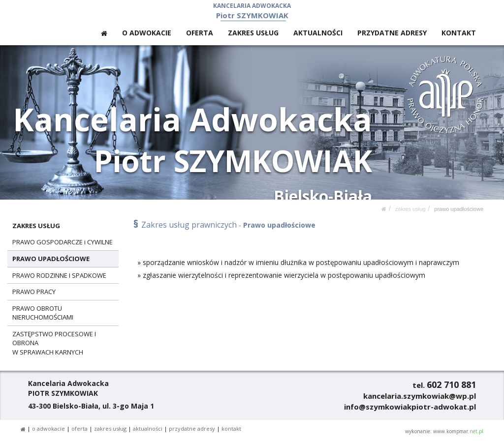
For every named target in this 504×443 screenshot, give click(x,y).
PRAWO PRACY (34, 292)
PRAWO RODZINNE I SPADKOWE (59, 275)
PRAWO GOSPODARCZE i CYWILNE (63, 242)
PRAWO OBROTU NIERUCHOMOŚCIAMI (43, 313)
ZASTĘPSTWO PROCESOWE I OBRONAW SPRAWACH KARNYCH (54, 343)
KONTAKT (459, 33)
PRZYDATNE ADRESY (392, 33)
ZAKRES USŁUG (253, 33)
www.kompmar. (458, 431)
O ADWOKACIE (147, 33)
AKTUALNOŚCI (318, 33)
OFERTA (200, 33)
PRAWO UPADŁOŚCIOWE (459, 209)
